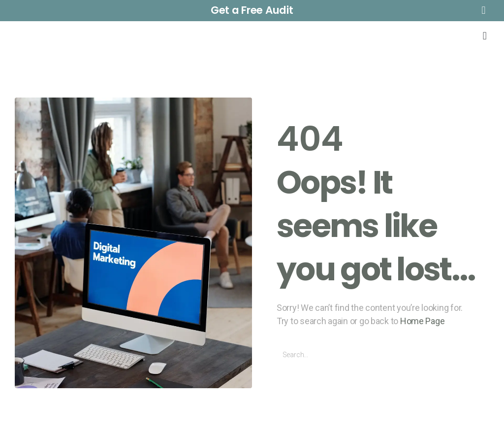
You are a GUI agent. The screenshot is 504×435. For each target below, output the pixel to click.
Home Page (423, 321)
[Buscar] (478, 355)
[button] (252, 11)
